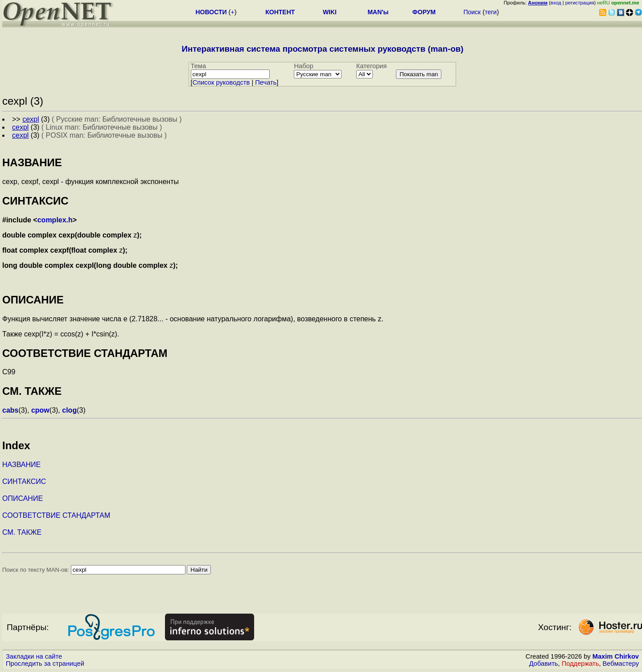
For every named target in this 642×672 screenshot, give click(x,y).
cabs (10, 410)
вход (556, 3)
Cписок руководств (221, 82)
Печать (266, 82)
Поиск (472, 12)
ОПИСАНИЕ (23, 498)
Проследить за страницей (45, 664)
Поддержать (580, 664)
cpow (40, 410)
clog (69, 410)
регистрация (580, 3)
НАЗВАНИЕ (21, 465)
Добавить (544, 664)
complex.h (55, 220)
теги (491, 12)
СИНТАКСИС (24, 481)
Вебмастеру (621, 664)
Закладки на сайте (34, 656)
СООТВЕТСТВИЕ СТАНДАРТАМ (56, 515)
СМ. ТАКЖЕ (22, 532)
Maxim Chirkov (616, 656)
